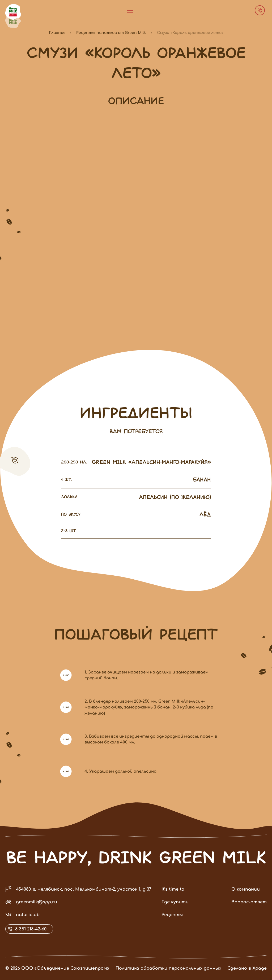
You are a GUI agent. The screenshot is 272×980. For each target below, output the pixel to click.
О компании (246, 899)
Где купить (175, 911)
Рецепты (172, 924)
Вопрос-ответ (249, 911)
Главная (57, 33)
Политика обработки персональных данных (159, 968)
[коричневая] (13, 12)
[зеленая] (13, 22)
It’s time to (173, 899)
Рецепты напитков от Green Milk (111, 33)
